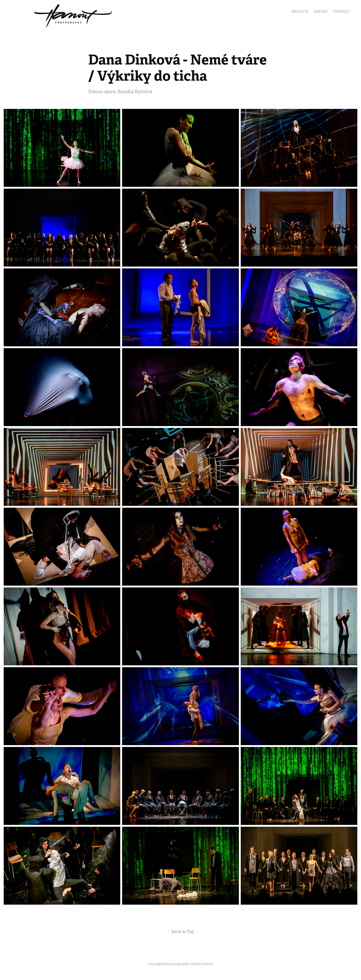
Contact (341, 12)
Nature (321, 12)
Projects (300, 12)
